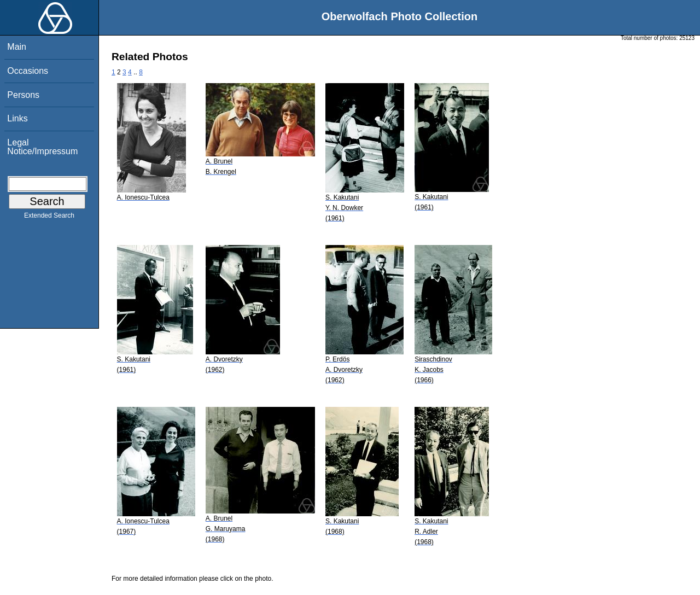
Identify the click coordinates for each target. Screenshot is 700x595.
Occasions (28, 71)
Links (17, 118)
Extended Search (49, 218)
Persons (23, 95)
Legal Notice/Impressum (42, 147)
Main (17, 47)
